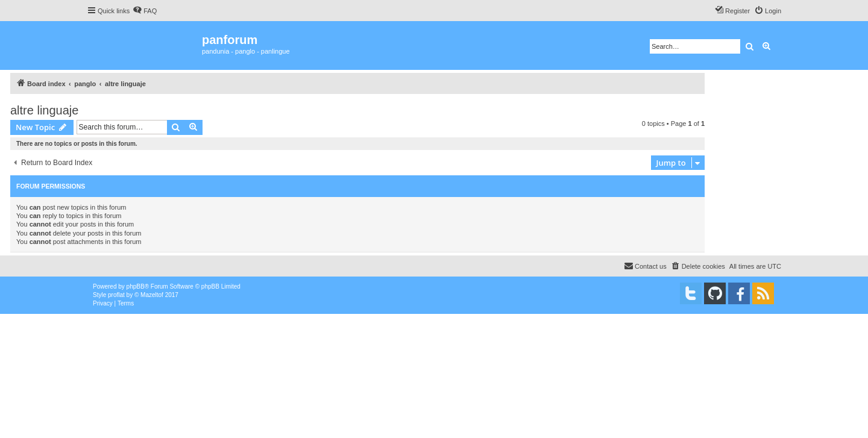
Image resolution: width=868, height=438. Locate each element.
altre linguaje (44, 110)
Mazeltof (152, 295)
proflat (116, 295)
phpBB (136, 286)
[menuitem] (145, 11)
